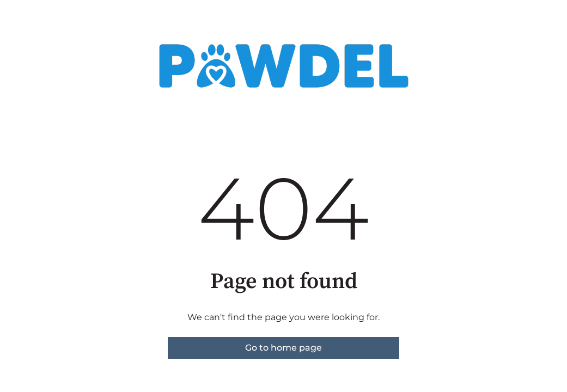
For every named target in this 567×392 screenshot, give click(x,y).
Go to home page (283, 348)
